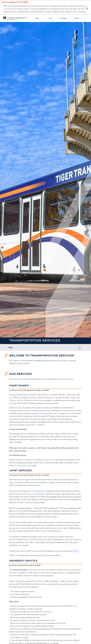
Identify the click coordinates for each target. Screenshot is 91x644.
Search (77, 18)
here (84, 12)
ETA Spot (42, 413)
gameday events (48, 460)
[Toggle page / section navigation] (80, 348)
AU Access (63, 18)
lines (20, 408)
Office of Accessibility (35, 494)
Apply (37, 18)
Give (50, 18)
